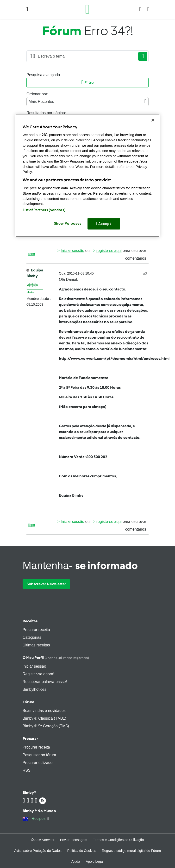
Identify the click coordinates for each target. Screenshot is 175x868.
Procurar (30, 739)
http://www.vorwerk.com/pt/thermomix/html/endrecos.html (114, 358)
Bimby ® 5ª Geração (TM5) (46, 726)
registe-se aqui (109, 251)
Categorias (32, 637)
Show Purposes (68, 224)
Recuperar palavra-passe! (45, 682)
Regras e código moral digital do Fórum (131, 851)
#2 (145, 274)
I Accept (104, 224)
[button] (27, 9)
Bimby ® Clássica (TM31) (44, 718)
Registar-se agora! (38, 674)
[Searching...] (86, 56)
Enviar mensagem (74, 840)
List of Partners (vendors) (44, 210)
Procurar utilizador (38, 763)
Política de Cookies (82, 851)
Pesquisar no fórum (39, 755)
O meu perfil (56, 658)
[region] (87, 175)
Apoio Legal (95, 861)
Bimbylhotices (34, 689)
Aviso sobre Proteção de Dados (38, 851)
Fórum (28, 702)
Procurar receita (36, 630)
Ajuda (76, 861)
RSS (27, 770)
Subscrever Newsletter (46, 584)
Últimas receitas (36, 645)
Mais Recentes (87, 102)
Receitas (30, 621)
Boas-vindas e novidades (44, 711)
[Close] (153, 120)
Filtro (87, 82)
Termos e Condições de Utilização (119, 840)
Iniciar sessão (72, 251)
